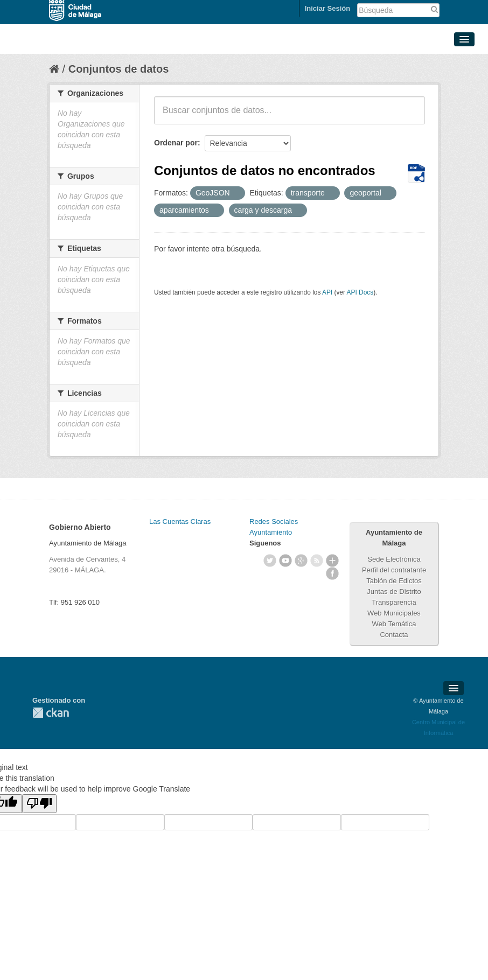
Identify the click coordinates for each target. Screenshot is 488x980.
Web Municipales (394, 613)
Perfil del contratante (394, 570)
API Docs (360, 292)
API (327, 292)
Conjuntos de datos (119, 69)
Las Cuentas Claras (180, 521)
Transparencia (394, 602)
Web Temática (394, 624)
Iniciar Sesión (328, 8)
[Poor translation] (39, 804)
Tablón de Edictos (394, 581)
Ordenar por (176, 143)
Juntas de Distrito (394, 591)
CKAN (51, 713)
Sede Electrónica (394, 559)
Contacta (394, 635)
